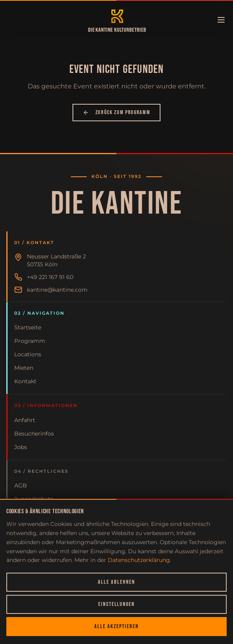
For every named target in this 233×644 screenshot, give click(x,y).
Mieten (24, 368)
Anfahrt (25, 420)
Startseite (28, 327)
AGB (21, 485)
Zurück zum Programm (117, 112)
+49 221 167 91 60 (50, 277)
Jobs (21, 447)
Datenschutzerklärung (139, 560)
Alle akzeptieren (116, 626)
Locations (28, 354)
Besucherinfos (34, 434)
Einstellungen (116, 604)
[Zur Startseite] (117, 16)
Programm (30, 341)
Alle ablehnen (116, 582)
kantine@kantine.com (57, 290)
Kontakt (25, 381)
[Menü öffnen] (221, 20)
